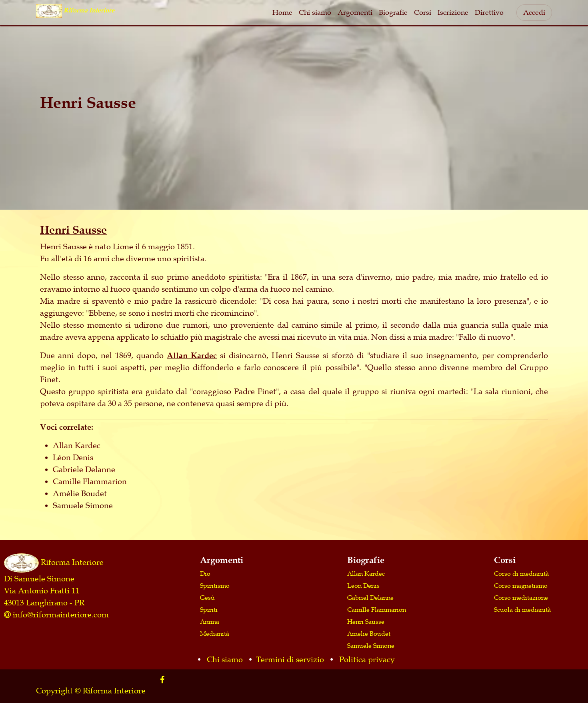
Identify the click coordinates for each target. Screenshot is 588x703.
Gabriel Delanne (370, 597)
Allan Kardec (192, 355)
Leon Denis (363, 585)
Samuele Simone (371, 645)
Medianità (215, 633)
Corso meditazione (521, 597)
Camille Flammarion (377, 609)
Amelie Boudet (369, 633)
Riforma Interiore (72, 562)
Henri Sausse (366, 621)
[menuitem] (282, 13)
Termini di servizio (290, 659)
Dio (205, 573)
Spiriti (209, 609)
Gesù (207, 597)
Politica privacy (367, 659)
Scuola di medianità (522, 609)
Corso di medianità (521, 573)
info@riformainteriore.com (61, 615)
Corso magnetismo (521, 585)
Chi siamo (225, 659)
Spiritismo (215, 585)
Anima (210, 621)
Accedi (534, 12)
